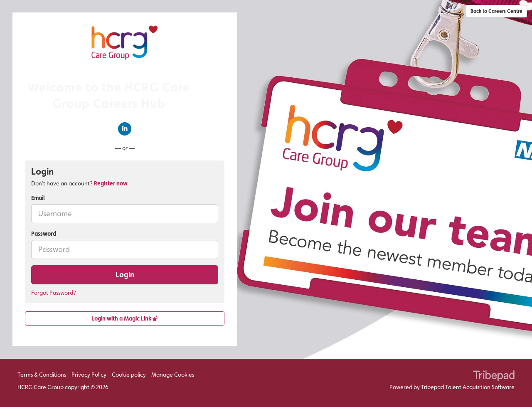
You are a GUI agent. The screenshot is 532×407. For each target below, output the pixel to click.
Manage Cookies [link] (173, 375)
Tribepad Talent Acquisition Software (468, 387)
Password (44, 234)
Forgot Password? (54, 293)
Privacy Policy (89, 375)
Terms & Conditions (42, 375)
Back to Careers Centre (496, 11)
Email (38, 198)
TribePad (494, 377)
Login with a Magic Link (125, 318)
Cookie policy (129, 375)
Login (125, 275)
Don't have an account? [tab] (79, 183)
